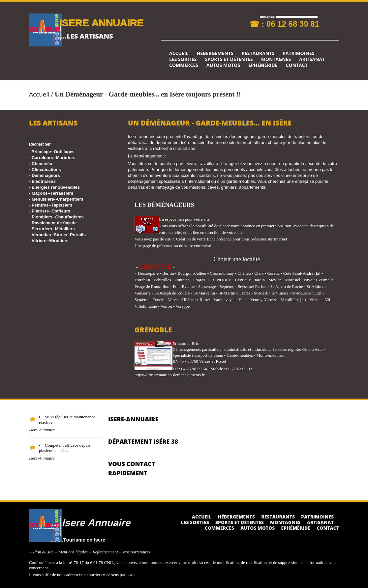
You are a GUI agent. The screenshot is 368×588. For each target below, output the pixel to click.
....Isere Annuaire (91, 522)
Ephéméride (263, 65)
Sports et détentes (229, 59)
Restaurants (258, 53)
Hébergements (215, 53)
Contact (297, 65)
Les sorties (183, 59)
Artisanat (312, 59)
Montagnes (276, 59)
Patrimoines (298, 53)
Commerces (184, 65)
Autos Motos (223, 65)
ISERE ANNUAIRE (101, 23)
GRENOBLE (155, 267)
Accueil (179, 53)
